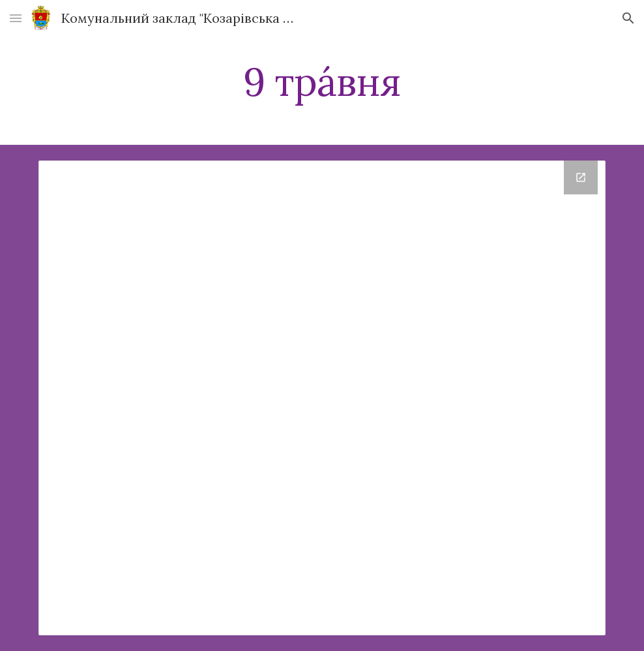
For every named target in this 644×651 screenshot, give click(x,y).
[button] (16, 18)
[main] (322, 82)
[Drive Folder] (322, 398)
